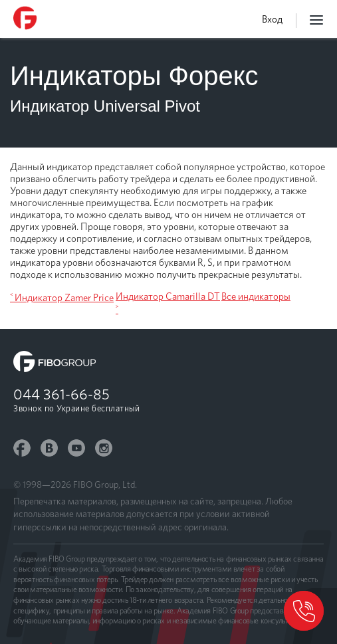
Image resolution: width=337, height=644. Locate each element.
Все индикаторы (256, 296)
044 (61, 394)
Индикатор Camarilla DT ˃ (168, 303)
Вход (272, 19)
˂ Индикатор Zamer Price (62, 298)
